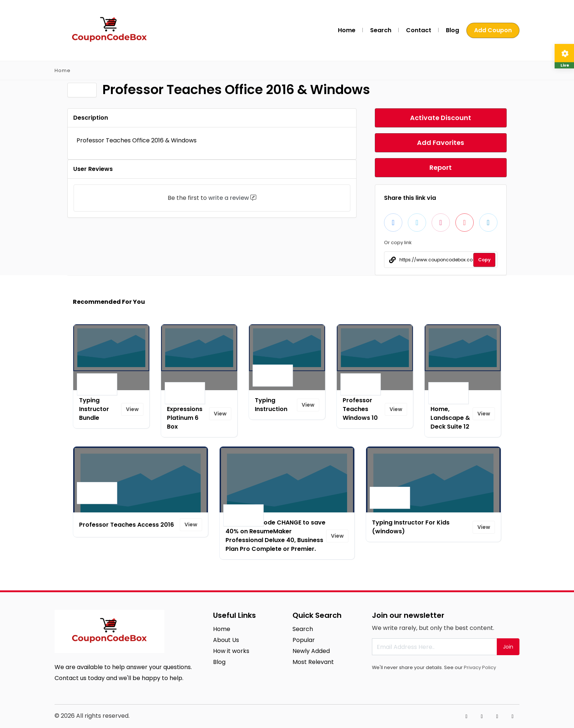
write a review (229, 198)
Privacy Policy (480, 667)
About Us (226, 640)
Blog (452, 30)
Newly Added (311, 651)
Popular (304, 640)
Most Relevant (313, 662)
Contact (419, 30)
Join (508, 647)
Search (381, 30)
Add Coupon (493, 30)
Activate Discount (441, 118)
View (132, 409)
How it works (231, 651)
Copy (484, 260)
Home (347, 30)
